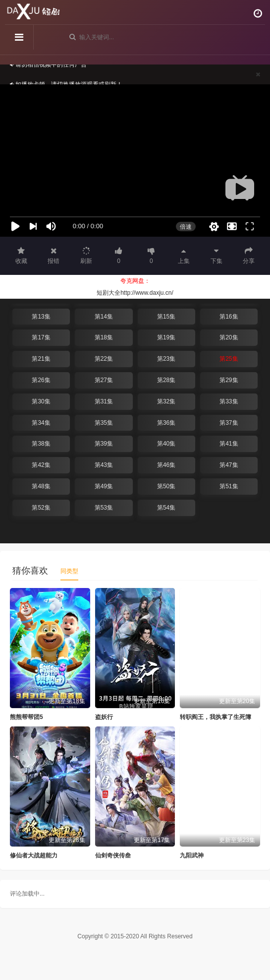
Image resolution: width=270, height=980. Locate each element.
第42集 (41, 465)
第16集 (229, 317)
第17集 (41, 337)
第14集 (104, 317)
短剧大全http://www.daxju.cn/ (135, 293)
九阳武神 (192, 855)
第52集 (41, 508)
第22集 (104, 359)
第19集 (166, 337)
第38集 (41, 444)
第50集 (166, 486)
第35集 (104, 423)
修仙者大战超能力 (34, 855)
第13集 (41, 317)
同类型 (69, 571)
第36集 (166, 423)
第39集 (104, 444)
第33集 (229, 401)
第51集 (229, 486)
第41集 (229, 444)
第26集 (41, 380)
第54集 (166, 508)
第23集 (166, 359)
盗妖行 (104, 717)
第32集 (166, 401)
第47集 (229, 465)
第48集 (41, 486)
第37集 (229, 423)
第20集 (229, 337)
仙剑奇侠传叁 (113, 855)
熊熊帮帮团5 (27, 717)
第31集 (104, 401)
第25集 (229, 359)
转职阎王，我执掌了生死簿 (216, 717)
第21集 (41, 359)
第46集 (166, 465)
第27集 (104, 380)
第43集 (104, 465)
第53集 (104, 508)
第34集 (41, 423)
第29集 (229, 380)
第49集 (104, 486)
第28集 (166, 380)
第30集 (41, 401)
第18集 (104, 337)
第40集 (166, 444)
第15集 (166, 317)
